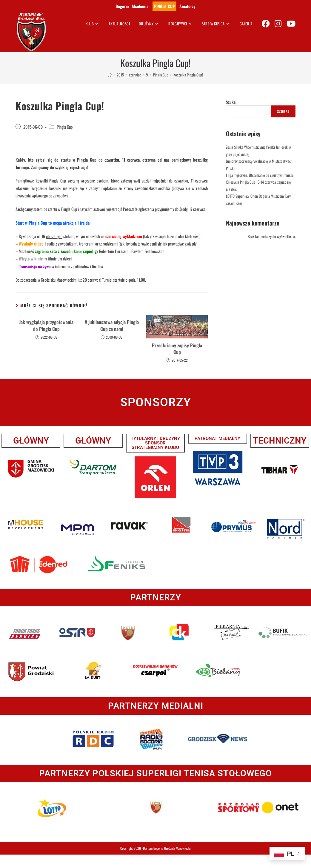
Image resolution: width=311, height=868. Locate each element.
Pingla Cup (65, 127)
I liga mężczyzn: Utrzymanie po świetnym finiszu (260, 175)
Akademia (140, 6)
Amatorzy (187, 6)
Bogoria (122, 6)
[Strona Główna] (110, 75)
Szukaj (231, 102)
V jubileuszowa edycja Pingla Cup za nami (112, 325)
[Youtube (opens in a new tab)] (291, 23)
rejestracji (113, 209)
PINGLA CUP (164, 6)
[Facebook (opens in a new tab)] (266, 23)
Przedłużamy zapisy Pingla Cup (177, 349)
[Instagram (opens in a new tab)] (278, 23)
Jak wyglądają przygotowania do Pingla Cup (46, 325)
